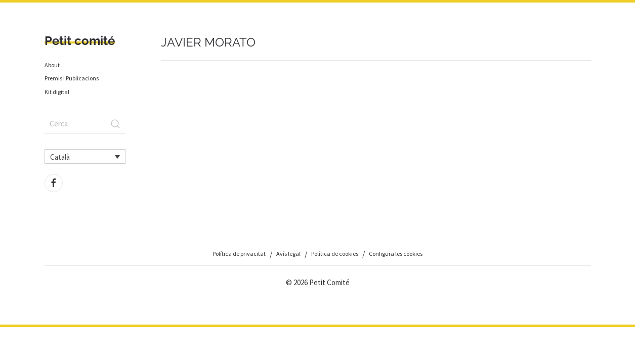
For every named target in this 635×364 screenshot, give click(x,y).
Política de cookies (335, 254)
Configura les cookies (396, 254)
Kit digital (57, 92)
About (52, 65)
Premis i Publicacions (72, 78)
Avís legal (288, 254)
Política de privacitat (239, 254)
